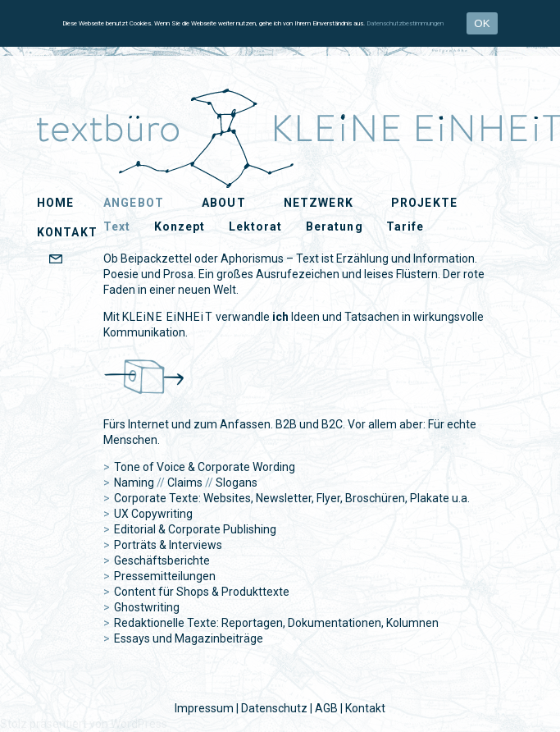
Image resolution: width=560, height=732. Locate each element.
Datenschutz (274, 708)
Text (117, 226)
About (224, 203)
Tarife (405, 226)
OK (482, 23)
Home (55, 203)
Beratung (335, 226)
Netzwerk (319, 203)
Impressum (204, 708)
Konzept (180, 226)
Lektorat (256, 226)
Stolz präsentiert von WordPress (84, 724)
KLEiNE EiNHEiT (77, 108)
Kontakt (365, 708)
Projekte (424, 203)
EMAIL (85, 260)
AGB (326, 708)
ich (280, 317)
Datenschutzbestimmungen (405, 23)
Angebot (134, 203)
